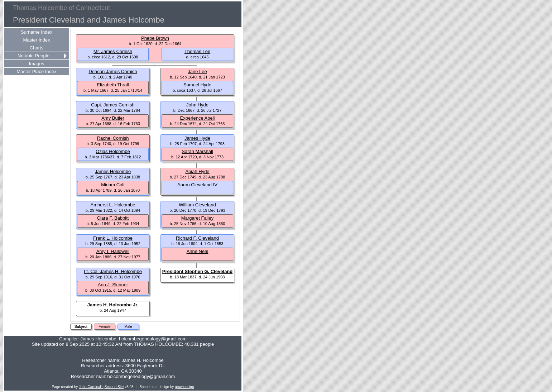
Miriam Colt (113, 185)
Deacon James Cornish (113, 71)
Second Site (114, 387)
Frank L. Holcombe (113, 238)
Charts (37, 48)
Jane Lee (197, 71)
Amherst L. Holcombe (113, 205)
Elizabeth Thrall (113, 85)
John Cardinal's (91, 387)
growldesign (184, 387)
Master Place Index (36, 71)
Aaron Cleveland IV (197, 185)
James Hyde (197, 138)
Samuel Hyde (197, 85)
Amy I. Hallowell (113, 251)
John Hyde (197, 105)
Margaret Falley (197, 218)
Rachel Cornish (113, 138)
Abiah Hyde (197, 171)
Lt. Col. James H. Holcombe (113, 271)
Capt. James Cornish (113, 105)
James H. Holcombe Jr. (113, 305)
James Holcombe (113, 171)
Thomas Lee (197, 51)
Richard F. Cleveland (197, 238)
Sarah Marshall (197, 151)
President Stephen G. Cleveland (198, 271)
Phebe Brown (155, 38)
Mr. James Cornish (113, 51)
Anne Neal (198, 251)
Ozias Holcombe (113, 151)
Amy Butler (113, 118)
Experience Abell (198, 118)
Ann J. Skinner (113, 285)
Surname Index (37, 32)
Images (37, 64)
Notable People (33, 56)
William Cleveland (197, 205)
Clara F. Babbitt (113, 218)
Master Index (36, 40)
